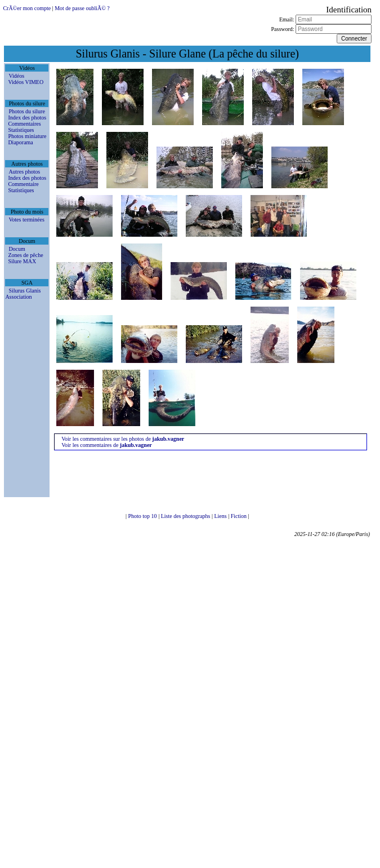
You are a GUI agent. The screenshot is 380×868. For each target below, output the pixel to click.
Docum (17, 249)
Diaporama (20, 142)
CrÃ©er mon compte (27, 8)
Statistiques (21, 130)
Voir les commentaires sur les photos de (123, 439)
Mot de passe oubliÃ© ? (82, 8)
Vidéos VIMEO (26, 82)
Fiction (240, 516)
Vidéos (16, 76)
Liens (221, 516)
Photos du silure (26, 111)
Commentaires (24, 124)
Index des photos (27, 118)
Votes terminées (26, 220)
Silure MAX (22, 261)
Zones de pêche (25, 255)
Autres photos (24, 172)
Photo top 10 (144, 516)
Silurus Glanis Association (23, 294)
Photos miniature (27, 136)
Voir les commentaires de (107, 445)
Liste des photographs (186, 516)
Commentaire (23, 184)
